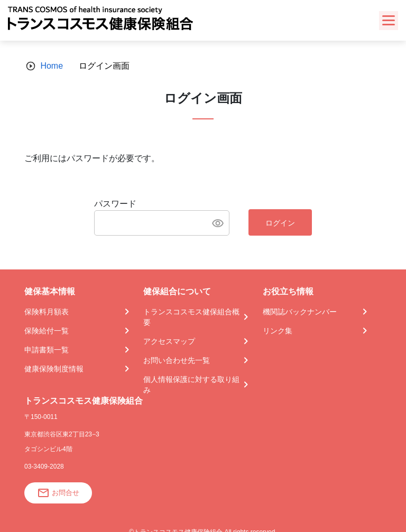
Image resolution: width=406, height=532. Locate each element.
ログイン (280, 223)
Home (52, 66)
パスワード (115, 204)
